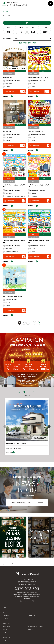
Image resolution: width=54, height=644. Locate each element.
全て (27, 23)
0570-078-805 (27, 588)
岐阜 (9, 27)
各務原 (21, 27)
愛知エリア (32, 616)
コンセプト (6, 640)
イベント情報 (6, 627)
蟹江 (9, 32)
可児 (33, 27)
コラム (5, 632)
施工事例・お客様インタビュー (36, 627)
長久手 (33, 32)
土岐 (45, 27)
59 (35, 323)
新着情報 (30, 630)
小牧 (21, 32)
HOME (4, 564)
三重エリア (7, 619)
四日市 (45, 32)
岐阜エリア (7, 616)
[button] (49, 427)
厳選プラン (6, 630)
